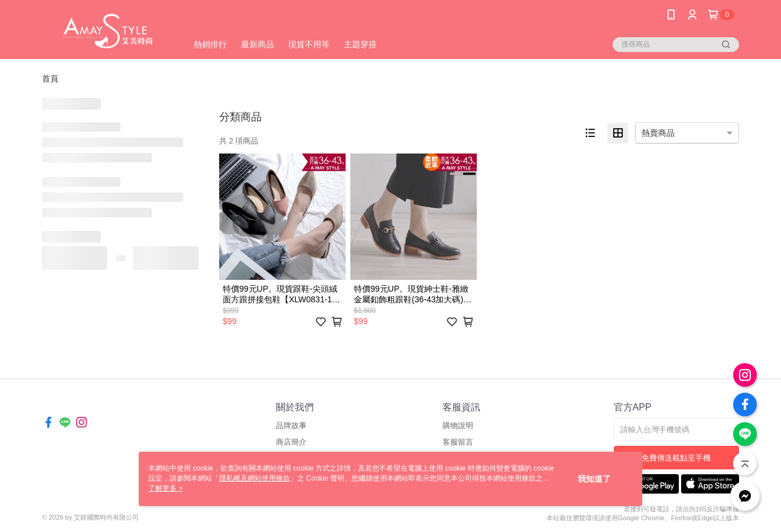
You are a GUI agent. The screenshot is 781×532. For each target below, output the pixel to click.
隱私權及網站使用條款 (255, 478)
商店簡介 (291, 442)
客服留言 (458, 442)
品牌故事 (291, 425)
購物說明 (458, 425)
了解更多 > (165, 488)
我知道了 (594, 479)
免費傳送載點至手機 (676, 458)
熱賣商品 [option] (658, 133)
